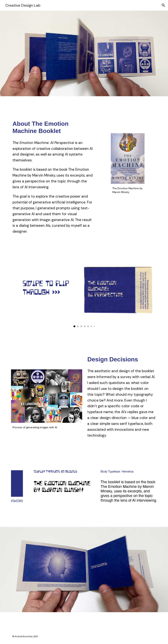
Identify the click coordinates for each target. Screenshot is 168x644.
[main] (53, 127)
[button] (163, 5)
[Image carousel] (84, 295)
